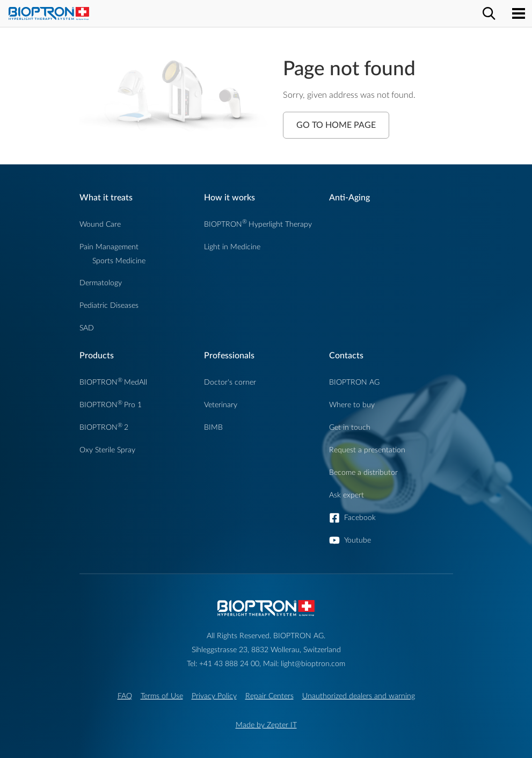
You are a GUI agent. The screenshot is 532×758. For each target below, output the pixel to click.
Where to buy (352, 405)
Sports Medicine (119, 261)
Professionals (229, 356)
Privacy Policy (214, 696)
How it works (229, 198)
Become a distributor (363, 472)
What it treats (106, 198)
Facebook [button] (360, 518)
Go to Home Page (336, 125)
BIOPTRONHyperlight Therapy (258, 224)
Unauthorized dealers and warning (359, 696)
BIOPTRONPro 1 (111, 405)
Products (97, 356)
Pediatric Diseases (109, 305)
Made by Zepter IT (266, 725)
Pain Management (109, 247)
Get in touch (350, 427)
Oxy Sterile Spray (107, 450)
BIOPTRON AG (354, 382)
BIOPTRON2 (104, 427)
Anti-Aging (349, 198)
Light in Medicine (232, 247)
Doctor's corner (230, 382)
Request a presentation (367, 450)
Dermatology (101, 283)
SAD (87, 328)
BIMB (213, 427)
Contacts (346, 356)
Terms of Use (162, 696)
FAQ (125, 696)
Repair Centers (269, 696)
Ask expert (347, 495)
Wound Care (100, 224)
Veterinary (221, 405)
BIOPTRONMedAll (113, 382)
